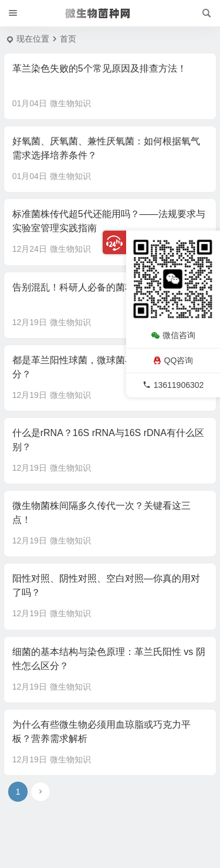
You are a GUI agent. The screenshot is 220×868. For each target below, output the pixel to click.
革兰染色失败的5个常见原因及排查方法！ (99, 68)
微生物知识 (70, 103)
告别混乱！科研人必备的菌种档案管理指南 (101, 287)
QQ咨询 (173, 360)
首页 (68, 39)
